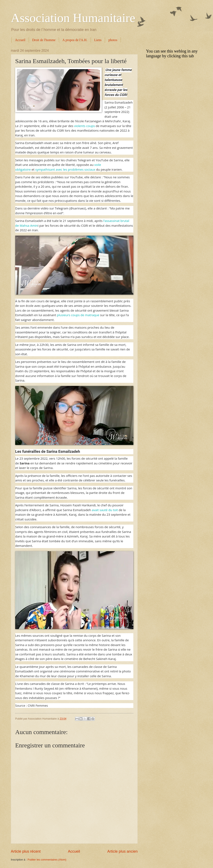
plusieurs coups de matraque (78, 315)
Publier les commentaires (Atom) (47, 860)
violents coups (84, 126)
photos (113, 40)
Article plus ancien (123, 851)
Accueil (20, 40)
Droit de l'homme (44, 40)
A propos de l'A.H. (75, 40)
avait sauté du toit (105, 510)
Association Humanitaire (73, 18)
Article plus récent (26, 851)
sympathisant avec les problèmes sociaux (65, 169)
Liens (98, 40)
